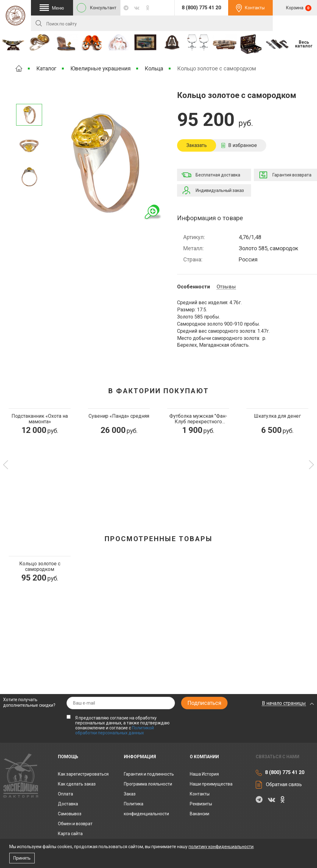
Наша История (204, 774)
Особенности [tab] (193, 287)
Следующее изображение (29, 96)
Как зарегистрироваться (83, 774)
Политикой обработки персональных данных (115, 730)
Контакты (255, 8)
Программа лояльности (148, 784)
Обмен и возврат (75, 824)
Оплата (65, 794)
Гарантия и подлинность (149, 774)
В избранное (243, 145)
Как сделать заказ (77, 784)
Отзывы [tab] (226, 287)
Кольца (154, 68)
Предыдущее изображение (29, 196)
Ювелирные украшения (100, 68)
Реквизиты (201, 804)
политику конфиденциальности (221, 847)
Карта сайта (70, 834)
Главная (19, 68)
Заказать (197, 145)
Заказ (130, 794)
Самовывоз (70, 814)
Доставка (68, 804)
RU (295, 24)
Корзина (298, 8)
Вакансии (200, 814)
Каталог (46, 68)
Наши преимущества (211, 784)
